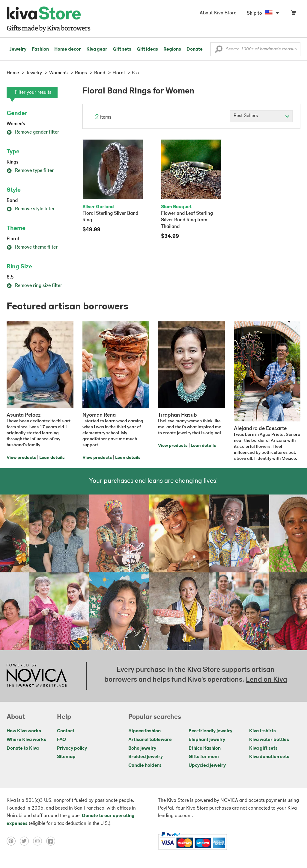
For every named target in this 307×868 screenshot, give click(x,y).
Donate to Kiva (23, 748)
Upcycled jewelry (207, 766)
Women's (16, 124)
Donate (195, 49)
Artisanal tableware (150, 740)
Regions (172, 49)
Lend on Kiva (267, 680)
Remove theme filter (32, 247)
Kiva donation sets (269, 757)
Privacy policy (72, 748)
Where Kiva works (26, 740)
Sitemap (66, 757)
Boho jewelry (142, 748)
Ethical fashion (205, 748)
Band (12, 201)
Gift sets (122, 49)
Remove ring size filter (34, 286)
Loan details (52, 458)
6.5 (10, 277)
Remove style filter (31, 209)
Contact (66, 731)
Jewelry (18, 49)
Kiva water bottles (269, 740)
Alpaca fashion (145, 731)
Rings (13, 162)
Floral (13, 239)
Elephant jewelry (207, 740)
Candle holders (145, 766)
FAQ (61, 740)
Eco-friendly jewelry (210, 731)
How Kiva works (24, 731)
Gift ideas (147, 49)
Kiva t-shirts (262, 731)
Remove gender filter (33, 132)
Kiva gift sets (263, 748)
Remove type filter (30, 171)
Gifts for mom (204, 757)
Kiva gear (97, 49)
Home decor (68, 49)
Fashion (40, 49)
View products (21, 458)
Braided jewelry (146, 757)
